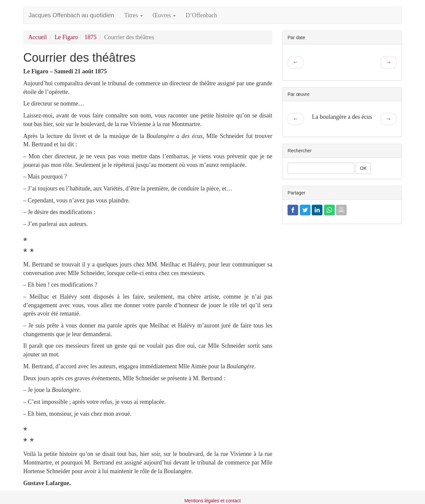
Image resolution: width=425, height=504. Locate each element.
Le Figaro (66, 37)
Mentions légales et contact (212, 501)
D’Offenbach (201, 15)
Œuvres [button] (164, 15)
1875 (90, 37)
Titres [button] (133, 15)
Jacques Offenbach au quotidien (71, 15)
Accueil (38, 37)
